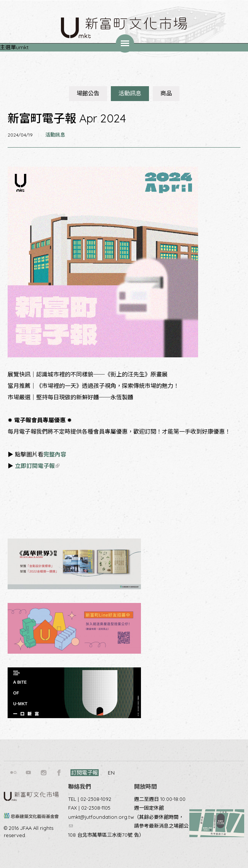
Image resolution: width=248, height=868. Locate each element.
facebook (59, 773)
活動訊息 (130, 93)
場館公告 (88, 93)
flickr (13, 773)
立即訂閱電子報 (37, 466)
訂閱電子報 (85, 773)
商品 (166, 93)
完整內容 (55, 454)
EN (111, 773)
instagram (44, 773)
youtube (29, 773)
